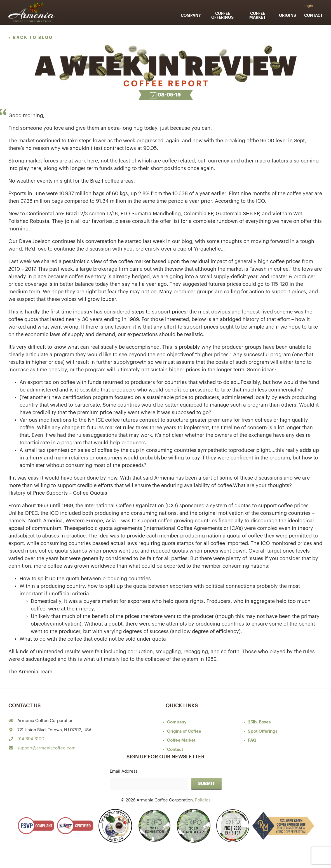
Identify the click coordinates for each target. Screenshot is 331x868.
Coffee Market (257, 15)
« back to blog (31, 37)
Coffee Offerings (222, 15)
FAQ (252, 740)
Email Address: (124, 771)
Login (308, 6)
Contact (313, 15)
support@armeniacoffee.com (46, 748)
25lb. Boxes (259, 722)
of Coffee (184, 731)
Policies (203, 800)
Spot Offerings (263, 731)
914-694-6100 (31, 739)
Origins (287, 15)
